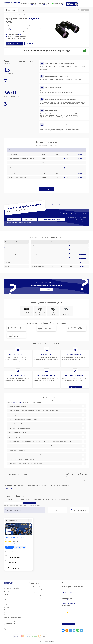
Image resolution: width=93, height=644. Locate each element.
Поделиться (63, 624)
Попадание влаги (36, 250)
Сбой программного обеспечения (39, 254)
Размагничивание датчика (38, 266)
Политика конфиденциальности (46, 635)
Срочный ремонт (23, 10)
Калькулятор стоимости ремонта (12, 611)
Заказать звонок (47, 290)
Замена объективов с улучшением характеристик (22, 158)
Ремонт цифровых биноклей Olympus (38, 586)
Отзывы (39, 10)
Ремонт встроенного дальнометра (18, 173)
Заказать (81, 154)
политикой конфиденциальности (25, 222)
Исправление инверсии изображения (19, 177)
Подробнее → (82, 246)
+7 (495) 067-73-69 (44, 4)
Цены (30, 10)
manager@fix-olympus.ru (68, 597)
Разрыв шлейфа (35, 258)
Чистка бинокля (13, 163)
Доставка (44, 10)
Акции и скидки (57, 10)
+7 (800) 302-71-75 (12, 557)
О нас (34, 10)
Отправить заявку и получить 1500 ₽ (50, 220)
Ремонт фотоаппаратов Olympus (37, 583)
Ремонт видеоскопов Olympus (37, 592)
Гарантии (50, 10)
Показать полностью (9, 482)
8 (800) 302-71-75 (67, 589)
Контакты (74, 10)
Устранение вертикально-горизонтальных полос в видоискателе (22, 168)
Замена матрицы (13, 154)
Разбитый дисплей (36, 246)
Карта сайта (7, 622)
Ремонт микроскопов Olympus (37, 589)
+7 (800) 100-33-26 (58, 4)
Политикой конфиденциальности (36, 499)
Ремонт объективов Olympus (36, 580)
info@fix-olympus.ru (67, 593)
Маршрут (9, 540)
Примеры (6, 590)
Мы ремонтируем (11, 10)
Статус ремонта (85, 10)
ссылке (16, 618)
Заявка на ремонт (66, 10)
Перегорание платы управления (39, 262)
